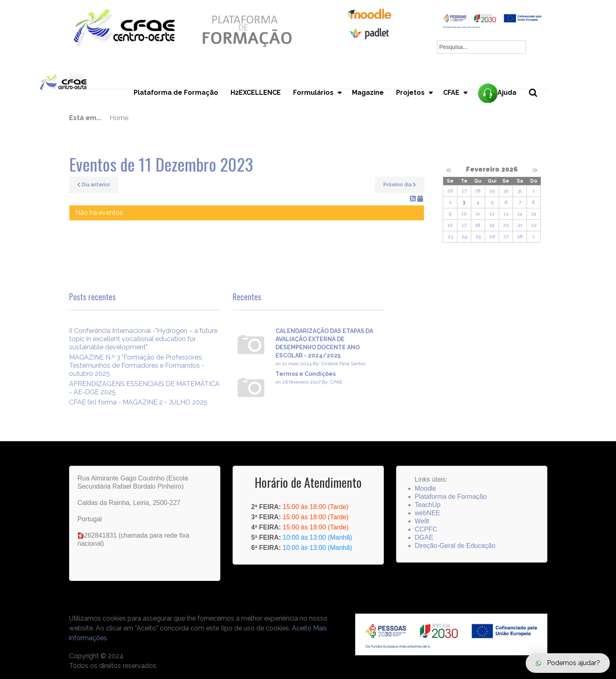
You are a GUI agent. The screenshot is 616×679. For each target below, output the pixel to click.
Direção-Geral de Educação (455, 546)
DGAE (424, 537)
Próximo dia (400, 185)
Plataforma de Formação (176, 93)
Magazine (368, 93)
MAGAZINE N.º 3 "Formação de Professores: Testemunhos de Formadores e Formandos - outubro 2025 (137, 365)
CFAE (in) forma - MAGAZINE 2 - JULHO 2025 (138, 402)
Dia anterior (94, 185)
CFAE (451, 93)
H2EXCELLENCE (256, 93)
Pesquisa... (538, 106)
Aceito (302, 628)
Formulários (313, 93)
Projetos (410, 93)
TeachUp (428, 505)
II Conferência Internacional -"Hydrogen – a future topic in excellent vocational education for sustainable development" (143, 339)
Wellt (422, 521)
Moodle (426, 488)
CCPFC (426, 529)
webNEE (428, 513)
